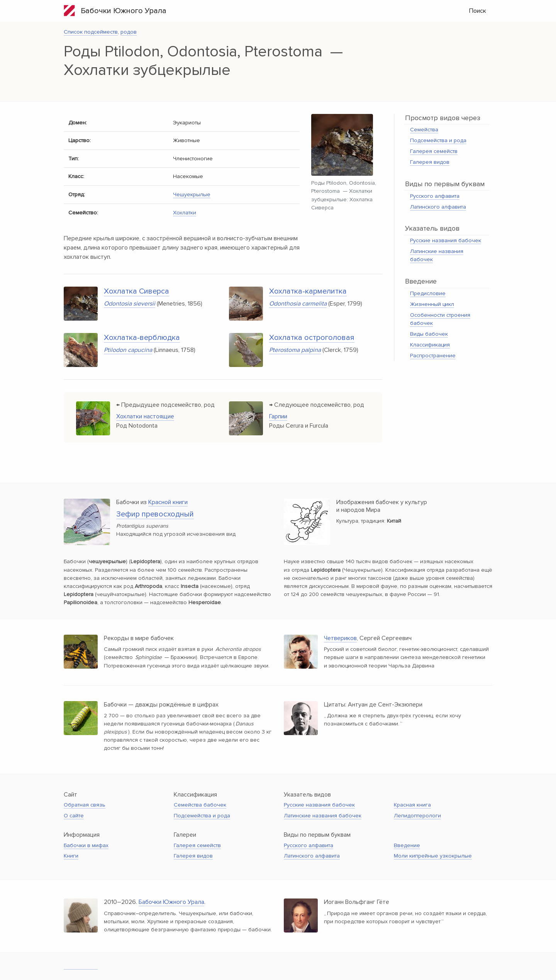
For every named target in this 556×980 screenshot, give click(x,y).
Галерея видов (430, 162)
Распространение (433, 356)
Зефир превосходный (155, 514)
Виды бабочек (429, 334)
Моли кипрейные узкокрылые (433, 856)
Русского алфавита (435, 196)
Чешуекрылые (192, 194)
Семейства (424, 130)
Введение (407, 845)
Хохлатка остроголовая (312, 338)
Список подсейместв (91, 32)
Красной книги (168, 502)
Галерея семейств (434, 151)
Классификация (430, 345)
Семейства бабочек (200, 805)
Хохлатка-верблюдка (142, 338)
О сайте (74, 816)
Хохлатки (185, 213)
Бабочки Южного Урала (115, 11)
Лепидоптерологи (417, 816)
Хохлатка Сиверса (136, 291)
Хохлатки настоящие (145, 416)
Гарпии (278, 416)
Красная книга (412, 805)
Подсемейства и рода (438, 140)
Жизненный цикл (432, 304)
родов (129, 32)
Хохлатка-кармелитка (308, 291)
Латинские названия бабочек (323, 816)
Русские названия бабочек (446, 240)
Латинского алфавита (438, 207)
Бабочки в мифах (86, 845)
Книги (71, 856)
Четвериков (340, 638)
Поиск (478, 11)
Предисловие (428, 293)
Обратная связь (85, 805)
